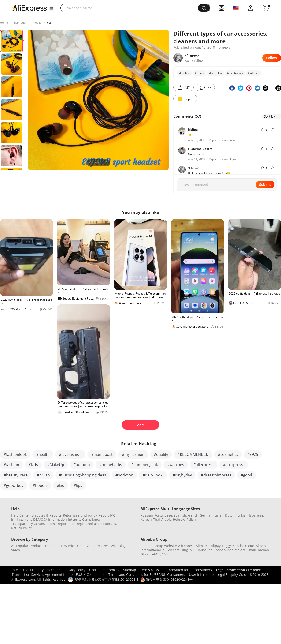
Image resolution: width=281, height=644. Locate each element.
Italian (219, 515)
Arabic (166, 519)
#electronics (235, 73)
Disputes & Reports (46, 515)
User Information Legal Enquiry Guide (219, 575)
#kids (33, 465)
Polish (191, 519)
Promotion (51, 546)
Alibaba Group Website (159, 546)
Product (36, 546)
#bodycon (124, 475)
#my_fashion (133, 454)
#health (43, 454)
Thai (157, 519)
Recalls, (111, 524)
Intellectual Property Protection (36, 570)
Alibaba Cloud (243, 546)
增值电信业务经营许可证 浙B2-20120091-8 (107, 579)
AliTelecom (171, 550)
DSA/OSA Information (50, 519)
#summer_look (145, 465)
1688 (166, 554)
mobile (37, 23)
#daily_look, (153, 475)
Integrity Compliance (84, 519)
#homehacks (111, 465)
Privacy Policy (75, 570)
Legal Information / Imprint (238, 570)
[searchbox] (131, 8)
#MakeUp (56, 465)
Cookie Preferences (104, 570)
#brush (43, 475)
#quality (161, 454)
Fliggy (226, 546)
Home (4, 23)
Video (16, 550)
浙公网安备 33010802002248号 (166, 579)
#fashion (11, 465)
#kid (61, 485)
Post (50, 23)
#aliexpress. (233, 465)
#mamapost (102, 454)
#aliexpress (203, 465)
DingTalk (188, 550)
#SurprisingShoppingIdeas (83, 475)
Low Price (68, 546)
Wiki (114, 546)
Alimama (203, 546)
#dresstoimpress (216, 475)
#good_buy (14, 485)
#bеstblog (216, 73)
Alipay (216, 546)
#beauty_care (16, 475)
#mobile (185, 73)
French (193, 515)
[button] (52, 9)
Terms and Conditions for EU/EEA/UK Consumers (147, 575)
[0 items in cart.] (266, 8)
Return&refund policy (80, 515)
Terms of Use (150, 570)
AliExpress (186, 546)
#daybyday (182, 475)
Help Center (21, 515)
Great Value (86, 546)
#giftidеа (254, 73)
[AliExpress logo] (30, 8)
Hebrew (179, 519)
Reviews (103, 546)
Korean (146, 519)
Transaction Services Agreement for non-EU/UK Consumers (58, 575)
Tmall (252, 550)
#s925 (253, 454)
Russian (147, 515)
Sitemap (130, 570)
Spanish (180, 515)
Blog (122, 546)
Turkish (242, 515)
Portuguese (163, 515)
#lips (78, 485)
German (206, 515)
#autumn (82, 465)
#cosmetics (228, 454)
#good (246, 475)
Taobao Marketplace (230, 550)
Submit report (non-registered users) (75, 524)
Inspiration (20, 23)
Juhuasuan (204, 550)
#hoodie (40, 485)
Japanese (256, 515)
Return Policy (22, 528)
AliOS (156, 554)
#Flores (200, 73)
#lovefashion (70, 454)
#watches (176, 465)
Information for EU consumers (188, 570)
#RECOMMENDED (193, 454)
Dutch (230, 515)
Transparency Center (28, 524)
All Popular (20, 546)
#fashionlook (15, 454)
